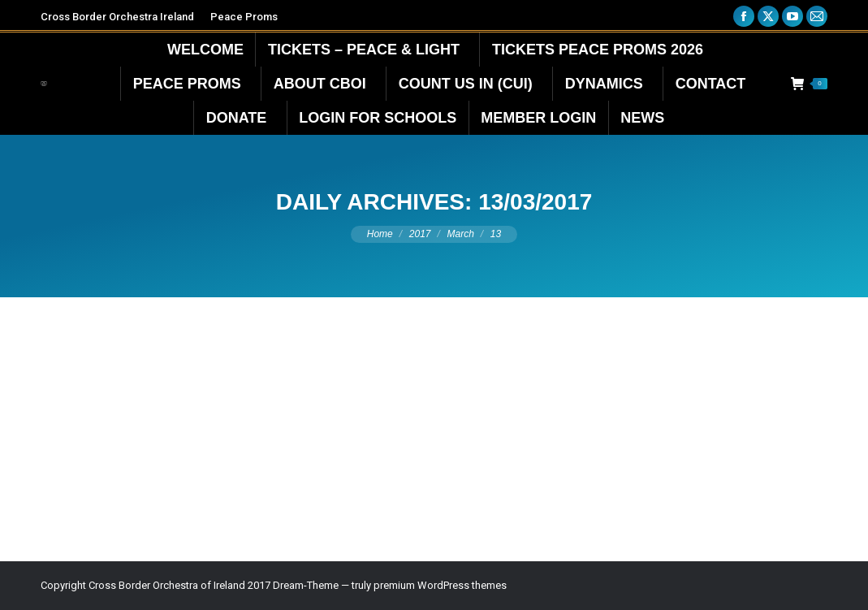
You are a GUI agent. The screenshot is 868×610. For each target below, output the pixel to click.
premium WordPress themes (440, 585)
